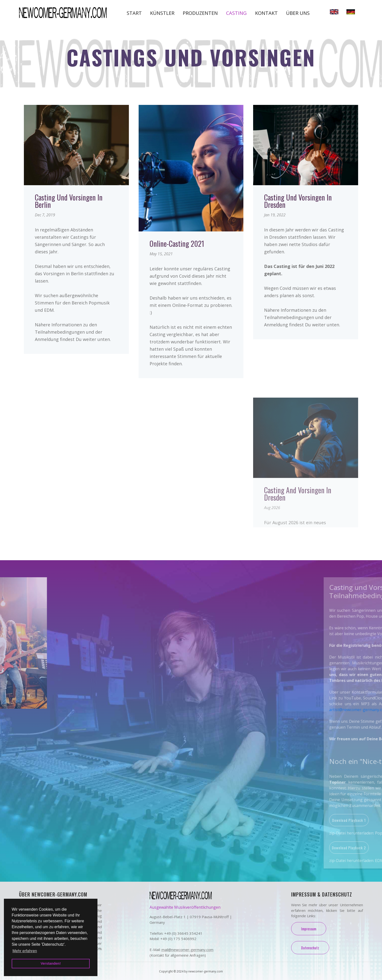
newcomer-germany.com (206, 971)
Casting (236, 13)
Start (134, 13)
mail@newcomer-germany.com (187, 950)
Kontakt (266, 13)
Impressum (309, 929)
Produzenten (200, 13)
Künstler (162, 13)
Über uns (298, 13)
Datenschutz (310, 948)
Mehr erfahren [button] (25, 951)
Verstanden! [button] (51, 963)
